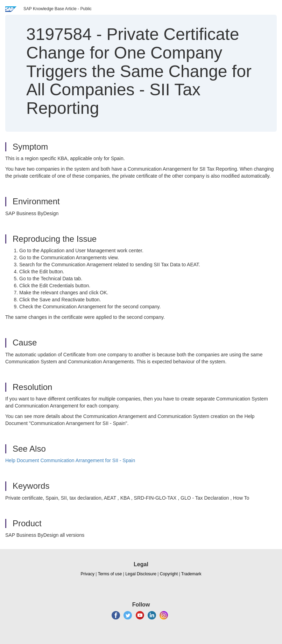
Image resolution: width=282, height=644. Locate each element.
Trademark (191, 574)
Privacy (88, 574)
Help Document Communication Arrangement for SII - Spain (70, 460)
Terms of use (110, 574)
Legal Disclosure (141, 574)
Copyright (169, 574)
